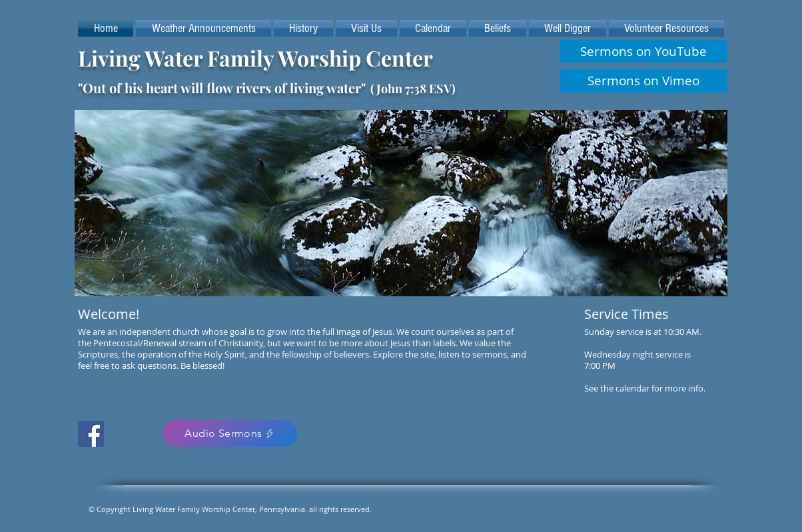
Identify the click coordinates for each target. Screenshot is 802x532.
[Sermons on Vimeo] (643, 81)
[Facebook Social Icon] (91, 434)
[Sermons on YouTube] (643, 51)
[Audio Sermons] (230, 433)
